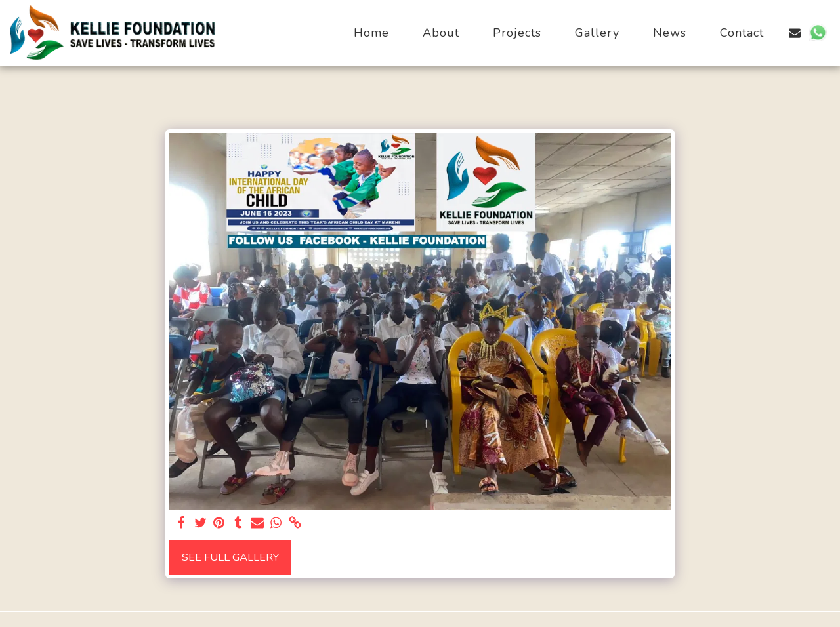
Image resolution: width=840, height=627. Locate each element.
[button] (795, 33)
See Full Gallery (230, 557)
